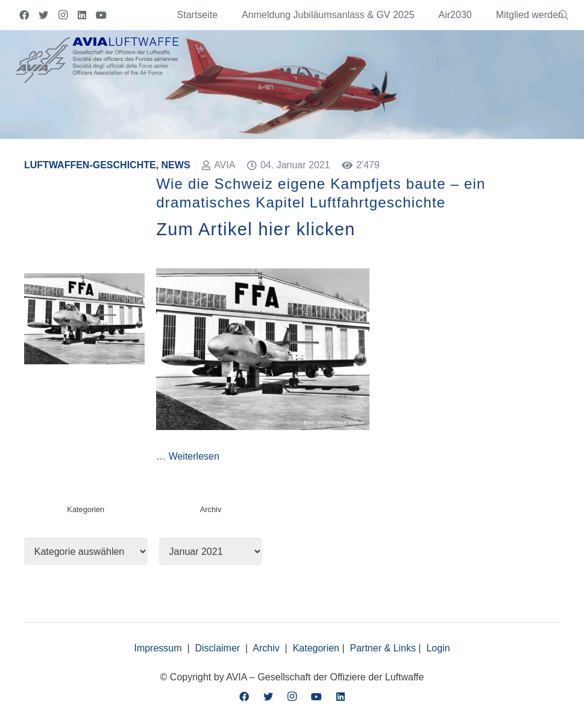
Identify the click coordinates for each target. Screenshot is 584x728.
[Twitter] (43, 15)
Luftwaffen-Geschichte (90, 165)
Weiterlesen (194, 456)
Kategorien (316, 648)
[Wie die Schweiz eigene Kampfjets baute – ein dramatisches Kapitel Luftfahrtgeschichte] (84, 280)
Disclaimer (218, 648)
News (176, 165)
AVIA (224, 165)
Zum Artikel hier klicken (256, 229)
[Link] (97, 59)
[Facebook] (24, 15)
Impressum (158, 648)
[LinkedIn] (82, 15)
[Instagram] (63, 15)
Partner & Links (383, 648)
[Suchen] (564, 15)
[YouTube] (101, 15)
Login (438, 648)
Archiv (266, 648)
